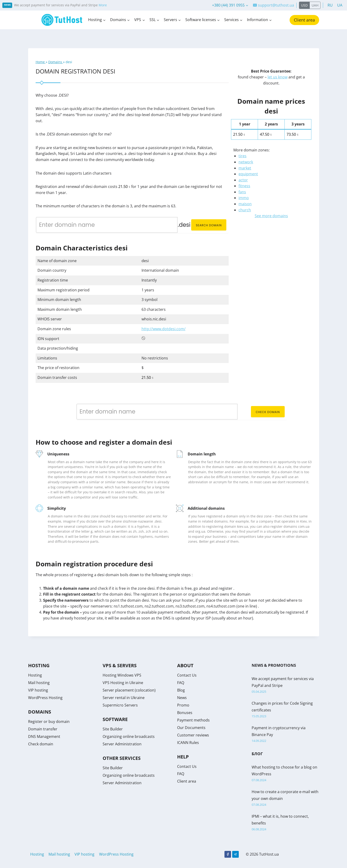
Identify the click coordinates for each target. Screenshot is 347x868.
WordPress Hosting (45, 698)
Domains (56, 62)
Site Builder (113, 729)
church (245, 210)
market (245, 168)
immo (244, 198)
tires (243, 156)
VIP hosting (38, 690)
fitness (244, 186)
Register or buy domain (49, 722)
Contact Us (187, 675)
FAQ (181, 683)
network (246, 162)
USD (304, 5)
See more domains (271, 216)
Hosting (35, 675)
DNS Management (44, 736)
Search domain (209, 225)
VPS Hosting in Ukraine (123, 683)
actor (243, 180)
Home (41, 62)
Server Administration (122, 744)
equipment (248, 174)
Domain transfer (43, 729)
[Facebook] (228, 854)
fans (242, 192)
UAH (315, 5)
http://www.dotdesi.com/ (164, 329)
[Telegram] (236, 854)
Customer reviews (193, 735)
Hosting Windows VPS (122, 675)
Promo (183, 705)
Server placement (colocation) (129, 690)
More (103, 5)
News (182, 698)
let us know (278, 77)
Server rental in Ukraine (124, 698)
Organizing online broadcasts (129, 736)
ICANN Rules (188, 743)
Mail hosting (39, 683)
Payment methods (193, 720)
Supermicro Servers (120, 705)
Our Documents (191, 728)
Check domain (268, 412)
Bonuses (185, 713)
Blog (181, 690)
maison (245, 204)
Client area (304, 20)
